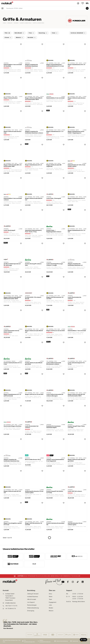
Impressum (75, 641)
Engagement (53, 602)
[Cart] (87, 3)
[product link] (13, 58)
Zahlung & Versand (33, 594)
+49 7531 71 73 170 (11, 606)
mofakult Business (33, 597)
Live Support (31, 602)
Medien (51, 608)
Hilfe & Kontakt (32, 599)
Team (50, 599)
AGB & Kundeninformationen (45, 641)
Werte (51, 597)
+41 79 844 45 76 (11, 609)
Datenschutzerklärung (62, 641)
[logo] (7, 3)
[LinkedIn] (83, 582)
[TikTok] (78, 582)
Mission (51, 611)
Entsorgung (31, 611)
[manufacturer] (13, 556)
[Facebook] (68, 582)
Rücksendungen (32, 605)
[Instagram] (73, 582)
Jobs (50, 605)
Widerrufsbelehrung (33, 608)
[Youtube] (63, 582)
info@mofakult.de (10, 603)
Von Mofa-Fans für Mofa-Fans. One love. (12, 641)
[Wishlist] (83, 3)
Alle (34, 564)
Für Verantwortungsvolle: (29, 641)
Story (50, 594)
